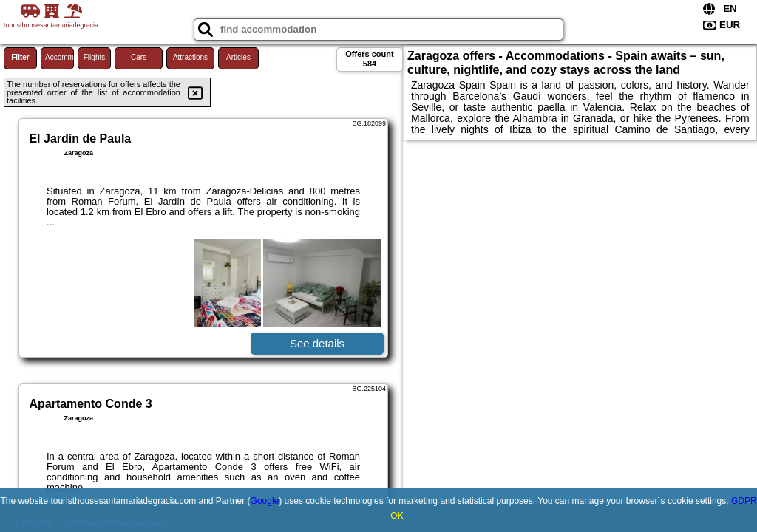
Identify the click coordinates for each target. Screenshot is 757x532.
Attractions (190, 57)
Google (265, 501)
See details (317, 343)
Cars (139, 57)
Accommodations (60, 57)
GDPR (744, 501)
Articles (238, 57)
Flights (94, 57)
